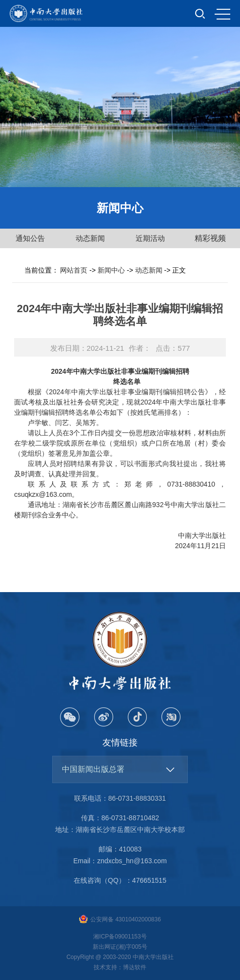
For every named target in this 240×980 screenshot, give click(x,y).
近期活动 (150, 238)
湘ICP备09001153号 (120, 937)
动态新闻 (90, 238)
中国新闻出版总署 (93, 769)
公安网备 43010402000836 (120, 919)
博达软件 (135, 967)
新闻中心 (111, 270)
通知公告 (30, 238)
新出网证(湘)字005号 (120, 947)
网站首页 (74, 270)
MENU (222, 14)
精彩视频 (210, 238)
